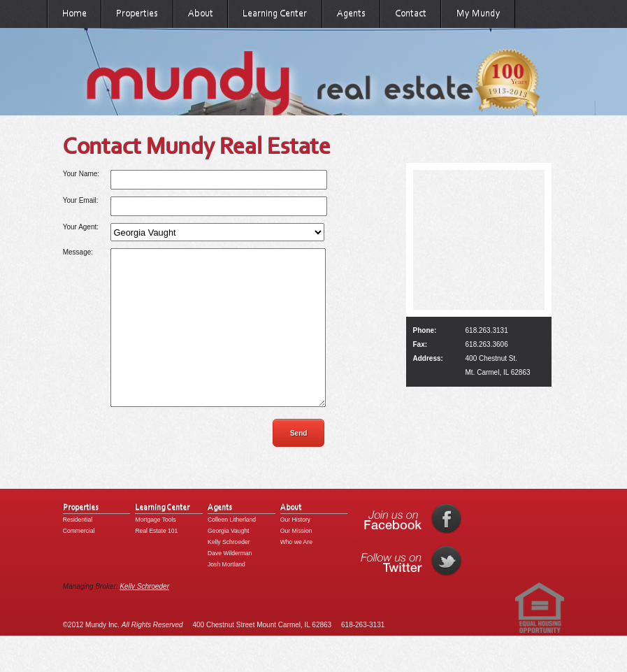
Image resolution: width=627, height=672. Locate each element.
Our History (295, 551)
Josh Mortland (226, 596)
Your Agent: (81, 227)
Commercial (79, 562)
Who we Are (296, 573)
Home (74, 14)
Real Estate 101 (156, 562)
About (201, 14)
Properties (137, 14)
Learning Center (275, 14)
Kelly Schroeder (229, 573)
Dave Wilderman (230, 585)
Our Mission (296, 562)
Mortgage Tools (155, 551)
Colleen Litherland (232, 551)
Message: (78, 252)
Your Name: (81, 174)
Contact (411, 14)
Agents (351, 14)
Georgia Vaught (228, 562)
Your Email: (81, 200)
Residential (78, 551)
